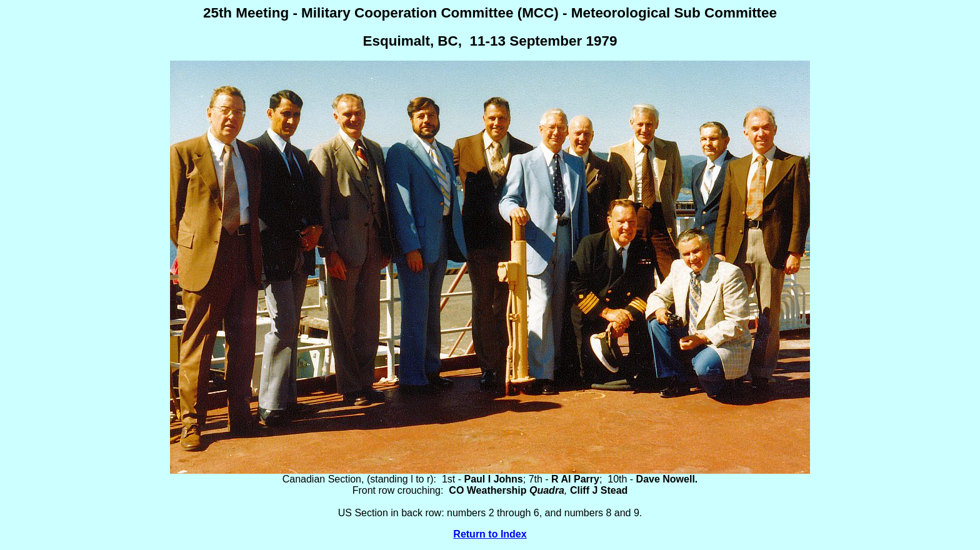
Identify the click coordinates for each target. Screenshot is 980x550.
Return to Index (490, 534)
